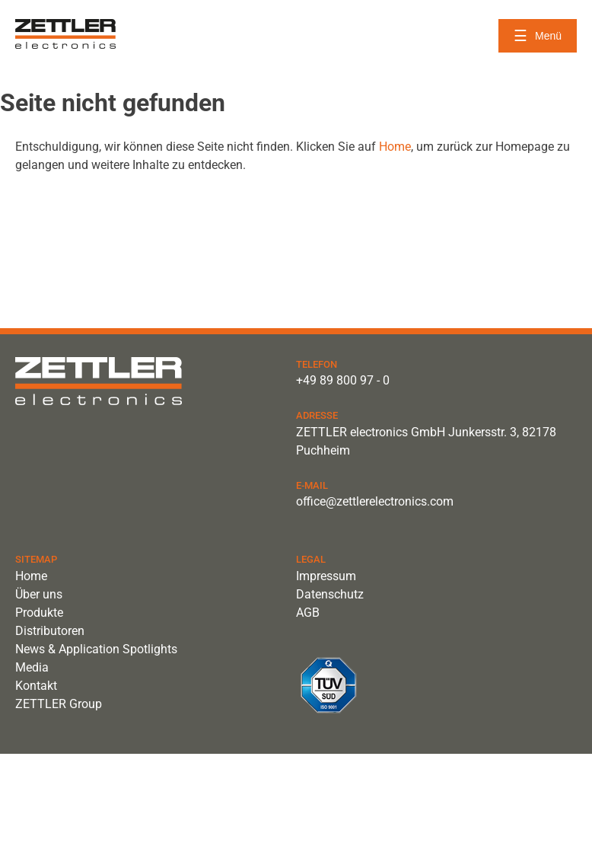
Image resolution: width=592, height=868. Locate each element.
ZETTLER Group (59, 704)
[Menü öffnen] (538, 36)
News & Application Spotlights (96, 649)
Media (32, 667)
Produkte (39, 613)
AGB (308, 613)
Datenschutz (330, 594)
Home (395, 147)
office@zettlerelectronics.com (375, 501)
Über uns (39, 594)
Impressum (326, 576)
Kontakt (36, 686)
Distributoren (50, 631)
